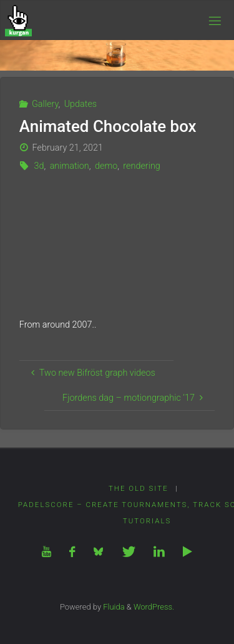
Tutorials (147, 521)
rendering (141, 166)
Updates (81, 104)
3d (39, 166)
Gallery (45, 104)
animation (70, 166)
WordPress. (154, 607)
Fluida (113, 607)
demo (106, 166)
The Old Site (139, 488)
